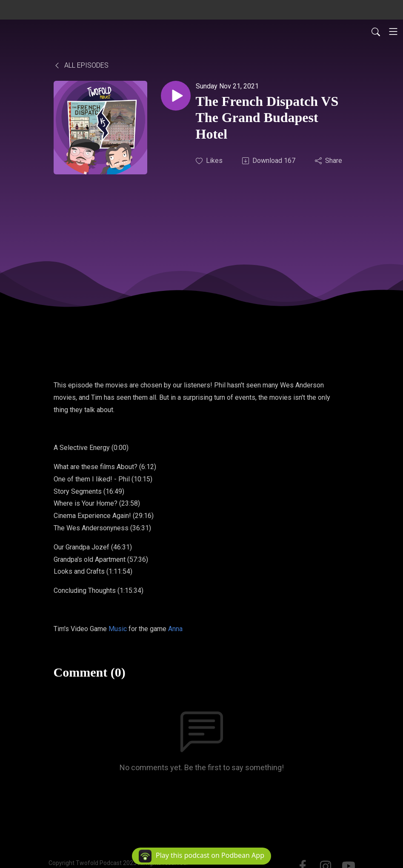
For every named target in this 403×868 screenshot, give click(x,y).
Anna (175, 629)
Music (118, 629)
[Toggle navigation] (393, 31)
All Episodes (81, 65)
